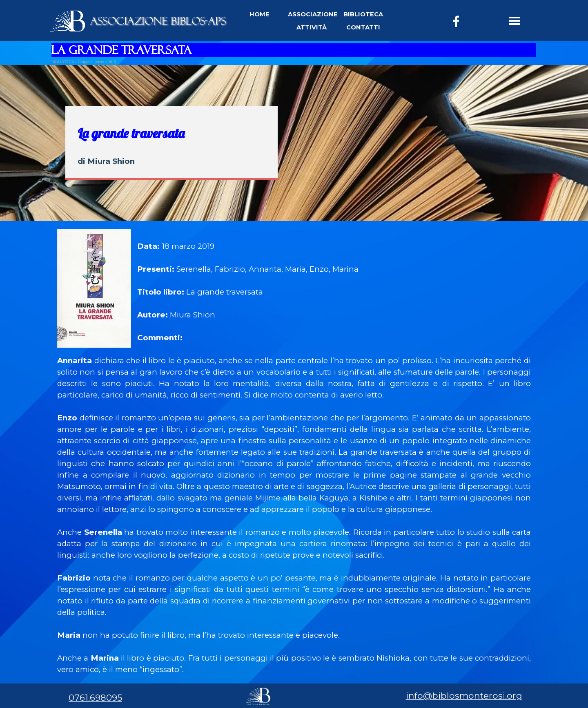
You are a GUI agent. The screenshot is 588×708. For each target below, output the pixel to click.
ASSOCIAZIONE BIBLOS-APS (158, 21)
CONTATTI (363, 27)
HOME (259, 14)
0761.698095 (95, 697)
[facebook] (456, 21)
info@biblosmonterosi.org (464, 695)
